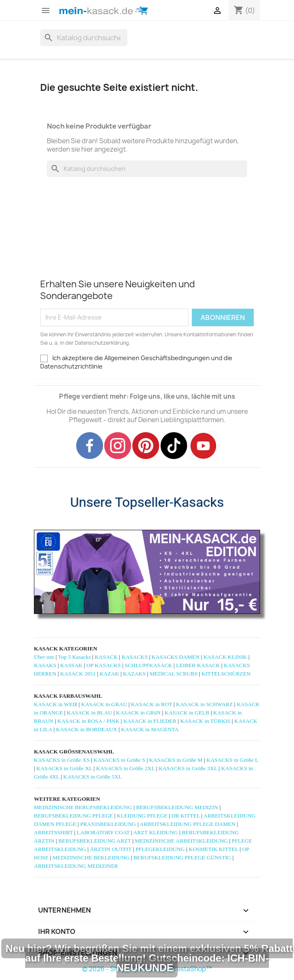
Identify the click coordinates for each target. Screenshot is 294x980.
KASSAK (71, 665)
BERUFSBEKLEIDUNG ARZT (94, 841)
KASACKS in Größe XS (62, 760)
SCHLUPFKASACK (148, 665)
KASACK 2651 (78, 674)
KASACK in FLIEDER (150, 721)
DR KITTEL (186, 816)
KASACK (106, 657)
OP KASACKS (103, 665)
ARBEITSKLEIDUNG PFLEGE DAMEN (187, 824)
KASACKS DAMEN (175, 657)
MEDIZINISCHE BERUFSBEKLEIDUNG (83, 807)
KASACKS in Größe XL (64, 768)
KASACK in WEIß (55, 704)
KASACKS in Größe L (232, 760)
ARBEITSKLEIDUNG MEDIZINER (76, 866)
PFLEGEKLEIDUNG (160, 849)
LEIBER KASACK (198, 665)
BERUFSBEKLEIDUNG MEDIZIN (177, 807)
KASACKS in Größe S (119, 760)
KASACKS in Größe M (176, 760)
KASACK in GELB (187, 713)
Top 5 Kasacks (75, 657)
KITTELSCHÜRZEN (226, 674)
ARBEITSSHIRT (53, 832)
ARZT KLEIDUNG (156, 832)
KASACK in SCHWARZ (204, 704)
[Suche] (84, 38)
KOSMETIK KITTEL (214, 849)
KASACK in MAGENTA (150, 729)
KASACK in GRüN (138, 713)
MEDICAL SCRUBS (174, 674)
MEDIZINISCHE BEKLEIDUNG (91, 857)
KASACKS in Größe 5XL (93, 777)
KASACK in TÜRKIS (205, 721)
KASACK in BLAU (90, 713)
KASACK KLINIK (225, 657)
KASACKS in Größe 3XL (188, 768)
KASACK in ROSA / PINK (88, 721)
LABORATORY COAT (103, 832)
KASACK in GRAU (104, 704)
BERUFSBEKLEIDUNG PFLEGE (73, 816)
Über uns (44, 657)
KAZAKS (134, 674)
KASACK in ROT (152, 704)
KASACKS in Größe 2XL (126, 768)
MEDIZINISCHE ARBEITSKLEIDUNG (181, 841)
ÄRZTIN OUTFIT (111, 849)
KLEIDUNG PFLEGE (142, 816)
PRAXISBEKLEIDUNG (108, 824)
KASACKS (134, 657)
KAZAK (110, 674)
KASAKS (45, 665)
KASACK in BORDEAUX (87, 729)
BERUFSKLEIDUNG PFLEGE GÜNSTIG (182, 857)
